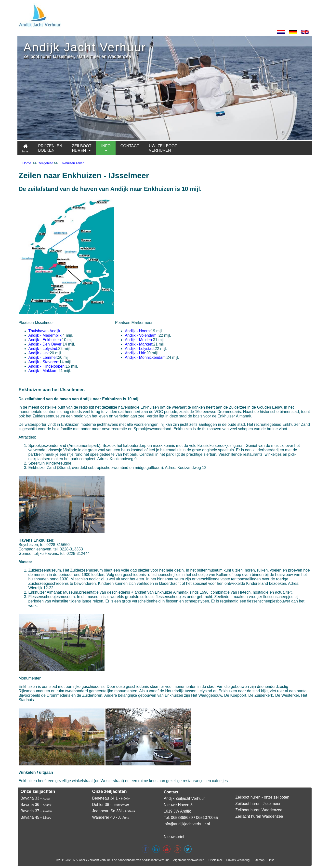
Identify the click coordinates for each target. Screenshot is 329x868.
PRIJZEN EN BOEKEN (50, 148)
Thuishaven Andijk (44, 331)
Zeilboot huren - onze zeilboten (262, 797)
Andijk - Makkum (43, 371)
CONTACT (130, 148)
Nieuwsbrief (174, 837)
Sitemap (259, 860)
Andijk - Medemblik (45, 335)
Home (27, 163)
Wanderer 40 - (111, 817)
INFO (106, 148)
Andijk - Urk (39, 353)
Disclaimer (215, 860)
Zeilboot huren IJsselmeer (258, 804)
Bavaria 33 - (35, 798)
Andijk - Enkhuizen (45, 340)
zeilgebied (46, 163)
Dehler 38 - (110, 805)
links (272, 860)
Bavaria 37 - (36, 811)
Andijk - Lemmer (43, 357)
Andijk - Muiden (138, 340)
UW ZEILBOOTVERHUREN (163, 148)
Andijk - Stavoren (43, 362)
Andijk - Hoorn (137, 331)
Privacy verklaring (238, 860)
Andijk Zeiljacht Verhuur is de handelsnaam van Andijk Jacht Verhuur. (124, 860)
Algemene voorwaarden (189, 860)
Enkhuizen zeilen (72, 163)
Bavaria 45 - (36, 817)
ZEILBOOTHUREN (82, 148)
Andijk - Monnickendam (145, 357)
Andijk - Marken (138, 344)
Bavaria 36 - (36, 805)
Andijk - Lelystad (43, 349)
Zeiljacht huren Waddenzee (259, 816)
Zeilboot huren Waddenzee (259, 810)
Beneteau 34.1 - (111, 798)
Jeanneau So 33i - (113, 811)
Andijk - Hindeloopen (47, 366)
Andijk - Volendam (141, 335)
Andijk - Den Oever (45, 344)
